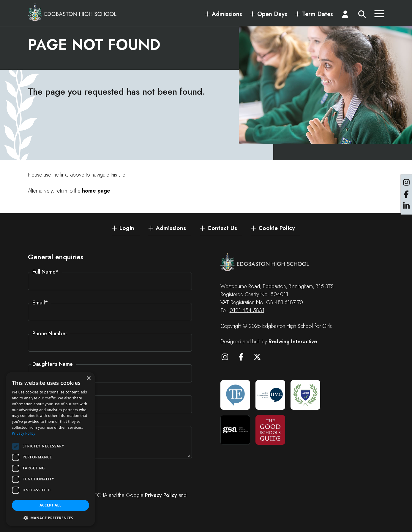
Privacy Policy (161, 495)
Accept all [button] (50, 505)
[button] (50, 517)
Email (40, 303)
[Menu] (379, 15)
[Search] (362, 15)
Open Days (272, 14)
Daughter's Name (53, 364)
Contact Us (222, 228)
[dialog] (50, 449)
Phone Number (50, 334)
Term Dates (318, 14)
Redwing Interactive (293, 342)
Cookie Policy (277, 228)
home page (96, 191)
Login (127, 228)
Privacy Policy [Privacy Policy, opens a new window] (24, 433)
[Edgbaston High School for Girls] (72, 12)
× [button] (88, 378)
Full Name (45, 272)
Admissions (227, 14)
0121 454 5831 (247, 310)
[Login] (345, 15)
